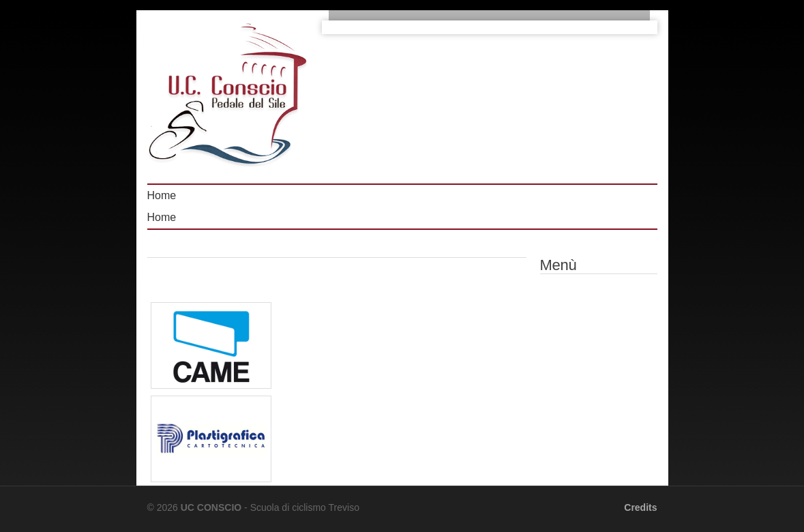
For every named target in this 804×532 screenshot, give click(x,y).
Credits (640, 507)
